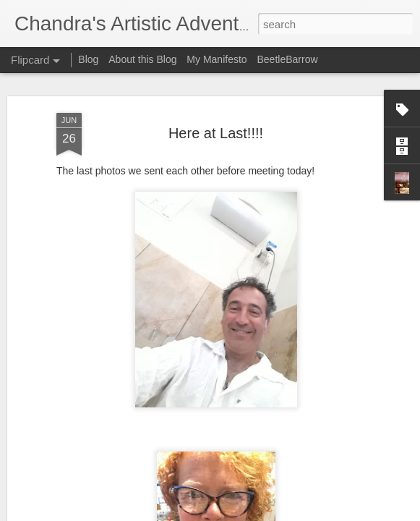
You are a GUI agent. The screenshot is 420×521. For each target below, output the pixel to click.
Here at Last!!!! (216, 124)
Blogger (256, 513)
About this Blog (142, 59)
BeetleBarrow (287, 59)
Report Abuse (297, 513)
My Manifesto (217, 59)
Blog (88, 59)
